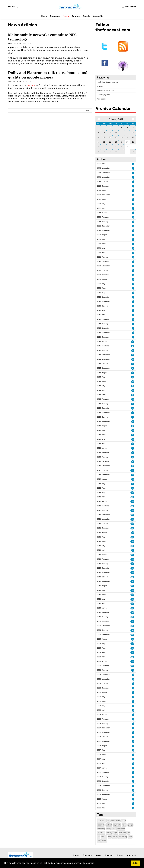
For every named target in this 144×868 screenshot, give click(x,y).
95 (133, 457)
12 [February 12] (127, 132)
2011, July (101, 537)
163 (132, 661)
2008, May (101, 706)
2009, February (103, 666)
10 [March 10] (116, 152)
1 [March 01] (104, 147)
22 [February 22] (104, 142)
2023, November (103, 177)
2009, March (102, 661)
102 (132, 471)
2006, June (101, 808)
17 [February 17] (116, 137)
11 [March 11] (122, 152)
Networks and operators (105, 90)
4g (99, 837)
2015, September (104, 337)
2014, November (103, 359)
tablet (115, 837)
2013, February (103, 452)
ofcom (104, 841)
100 (132, 497)
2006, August (102, 799)
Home (44, 16)
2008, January (102, 724)
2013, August (102, 426)
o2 (129, 833)
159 (132, 644)
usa (110, 837)
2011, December (103, 515)
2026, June (101, 164)
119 (132, 528)
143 (132, 617)
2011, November (103, 519)
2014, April (101, 390)
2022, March (102, 213)
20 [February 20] (133, 137)
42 (133, 368)
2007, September (104, 741)
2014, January (102, 404)
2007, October (102, 737)
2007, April (101, 763)
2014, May (101, 386)
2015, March (102, 342)
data (130, 837)
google (130, 825)
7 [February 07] (99, 132)
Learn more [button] (89, 863)
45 (133, 359)
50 (133, 382)
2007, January (102, 777)
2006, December (103, 781)
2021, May (101, 248)
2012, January (102, 510)
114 (132, 599)
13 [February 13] (133, 132)
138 (132, 559)
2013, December (103, 408)
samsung (101, 829)
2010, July (101, 590)
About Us (98, 16)
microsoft (123, 833)
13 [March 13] (133, 152)
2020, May (101, 293)
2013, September (104, 421)
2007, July (101, 750)
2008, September (104, 688)
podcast (31, 85)
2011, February (103, 559)
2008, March (102, 715)
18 (133, 346)
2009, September (104, 635)
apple (124, 821)
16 (133, 342)
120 (132, 542)
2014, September (104, 368)
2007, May (101, 759)
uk (108, 821)
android (109, 825)
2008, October (102, 683)
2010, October (102, 577)
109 (132, 519)
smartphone (111, 829)
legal (116, 833)
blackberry (121, 829)
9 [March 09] (110, 152)
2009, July (101, 644)
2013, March (102, 448)
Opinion (76, 16)
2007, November (103, 732)
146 (132, 626)
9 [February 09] (110, 132)
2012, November (103, 466)
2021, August (102, 235)
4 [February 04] (122, 128)
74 (133, 444)
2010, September (104, 581)
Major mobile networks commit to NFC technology (42, 37)
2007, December (103, 728)
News (66, 16)
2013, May (101, 439)
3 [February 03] (116, 128)
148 (132, 635)
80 (133, 488)
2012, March (102, 501)
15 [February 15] (104, 137)
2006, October (102, 790)
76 (133, 422)
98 (133, 475)
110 (132, 502)
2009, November (103, 626)
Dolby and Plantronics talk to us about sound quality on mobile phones (48, 75)
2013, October (102, 417)
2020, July (101, 284)
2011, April (101, 550)
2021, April (101, 253)
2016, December (103, 297)
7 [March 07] (99, 152)
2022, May (101, 204)
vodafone (101, 833)
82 (133, 550)
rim (99, 841)
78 (133, 399)
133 (132, 493)
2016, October (102, 306)
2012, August (102, 479)
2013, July (101, 430)
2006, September (104, 795)
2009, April (101, 657)
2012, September (104, 475)
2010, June (101, 595)
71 (133, 417)
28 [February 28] (98, 147)
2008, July (101, 697)
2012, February (103, 506)
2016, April (101, 315)
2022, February (103, 217)
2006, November (103, 786)
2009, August (102, 639)
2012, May (101, 493)
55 (133, 391)
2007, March (102, 768)
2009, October (102, 630)
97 (133, 453)
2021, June (101, 244)
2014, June (101, 381)
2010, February (103, 612)
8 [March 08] (104, 152)
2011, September (104, 528)
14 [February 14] (98, 137)
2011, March (102, 555)
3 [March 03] (116, 147)
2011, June (101, 541)
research (101, 825)
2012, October (102, 470)
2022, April (101, 208)
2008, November (103, 679)
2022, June (101, 199)
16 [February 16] (110, 137)
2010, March (102, 608)
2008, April (101, 710)
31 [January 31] (98, 128)
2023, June (101, 190)
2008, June (101, 701)
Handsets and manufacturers (107, 82)
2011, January (102, 564)
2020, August (102, 279)
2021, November (103, 230)
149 (132, 630)
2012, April (101, 497)
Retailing (100, 86)
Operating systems (104, 95)
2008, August (102, 692)
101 (132, 555)
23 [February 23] (110, 142)
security (109, 833)
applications (115, 821)
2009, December (103, 621)
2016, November (103, 301)
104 (132, 608)
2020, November (103, 266)
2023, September (104, 186)
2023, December (103, 173)
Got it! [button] (135, 863)
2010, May (101, 599)
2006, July (101, 803)
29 (133, 670)
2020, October (102, 270)
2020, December (103, 262)
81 (133, 462)
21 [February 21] (98, 142)
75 (133, 430)
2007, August (102, 746)
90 (133, 533)
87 (133, 466)
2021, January (102, 257)
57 (133, 426)
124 (132, 537)
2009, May (101, 652)
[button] (13, 7)
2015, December (103, 328)
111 (132, 586)
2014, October (102, 364)
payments (117, 825)
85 (133, 404)
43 (133, 377)
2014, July (101, 377)
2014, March (102, 395)
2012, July (101, 484)
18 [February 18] (122, 137)
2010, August (102, 586)
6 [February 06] (133, 128)
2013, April (101, 444)
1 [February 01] (104, 128)
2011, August (102, 532)
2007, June (101, 755)
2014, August (102, 373)
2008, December (103, 675)
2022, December (103, 195)
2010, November (103, 572)
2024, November (103, 168)
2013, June (101, 435)
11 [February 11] (122, 132)
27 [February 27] (133, 142)
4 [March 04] (122, 147)
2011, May (101, 546)
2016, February (103, 319)
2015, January (102, 350)
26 (133, 351)
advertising (123, 837)
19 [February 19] (127, 137)
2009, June (101, 648)
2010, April (101, 604)
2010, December (103, 568)
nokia (124, 825)
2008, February (103, 719)
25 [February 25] (122, 142)
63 (133, 395)
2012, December (103, 461)
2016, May (101, 310)
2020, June (101, 288)
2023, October (102, 182)
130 (132, 524)
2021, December (103, 226)
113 (132, 506)
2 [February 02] (110, 128)
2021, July (101, 239)
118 (132, 568)
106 (132, 515)
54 (133, 364)
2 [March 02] (110, 147)
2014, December (103, 355)
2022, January (102, 222)
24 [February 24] (116, 142)
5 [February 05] (127, 128)
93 (133, 639)
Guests (87, 16)
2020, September (104, 275)
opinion (101, 821)
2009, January (102, 670)
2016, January (102, 324)
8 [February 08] (104, 132)
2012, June (101, 488)
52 (133, 386)
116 (132, 564)
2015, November (103, 333)
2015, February (103, 346)
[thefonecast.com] (70, 6)
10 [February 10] (116, 132)
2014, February (103, 399)
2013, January (102, 457)
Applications (101, 99)
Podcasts (55, 16)
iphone (104, 837)
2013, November (103, 413)
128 (132, 595)
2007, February (103, 772)
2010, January (102, 617)
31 (133, 373)
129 (132, 510)
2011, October (102, 524)
